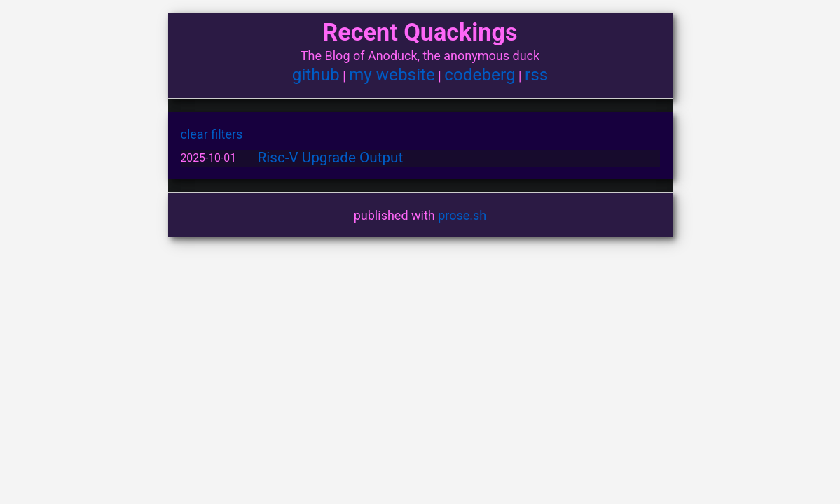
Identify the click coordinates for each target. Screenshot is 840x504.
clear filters (212, 134)
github (316, 75)
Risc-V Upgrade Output (331, 157)
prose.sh (462, 215)
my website (392, 75)
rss (536, 75)
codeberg (480, 75)
